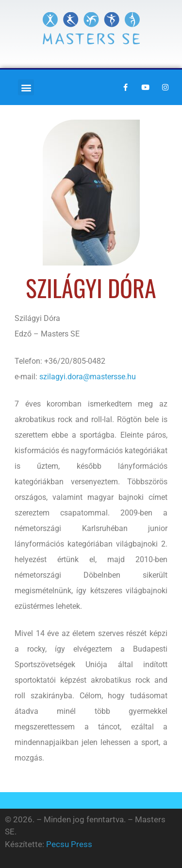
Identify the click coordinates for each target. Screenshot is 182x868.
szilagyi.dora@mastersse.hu (88, 377)
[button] (26, 87)
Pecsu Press (69, 844)
